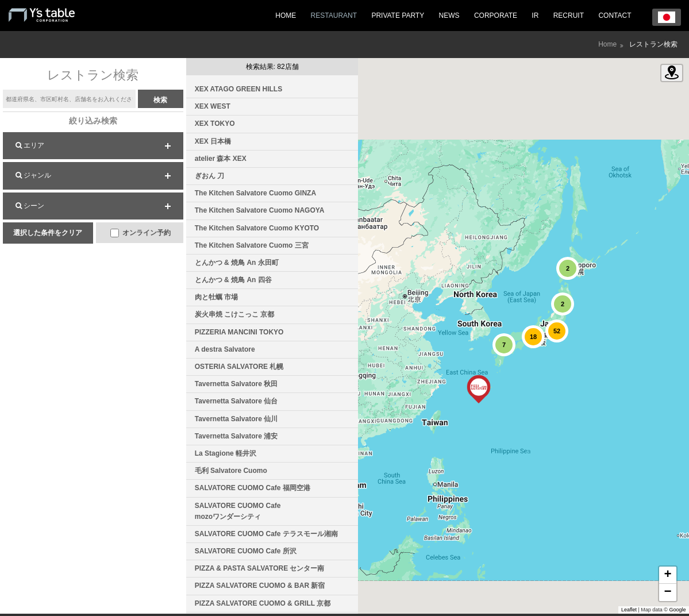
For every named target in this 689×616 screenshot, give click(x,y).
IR (535, 16)
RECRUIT (569, 16)
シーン (30, 206)
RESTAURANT (334, 16)
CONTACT (615, 16)
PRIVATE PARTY (398, 16)
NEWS (449, 16)
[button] (479, 389)
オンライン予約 (141, 233)
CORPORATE (496, 16)
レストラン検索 (653, 44)
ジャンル (33, 175)
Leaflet (629, 610)
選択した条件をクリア (48, 233)
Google (678, 610)
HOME (286, 16)
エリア (30, 145)
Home (607, 44)
